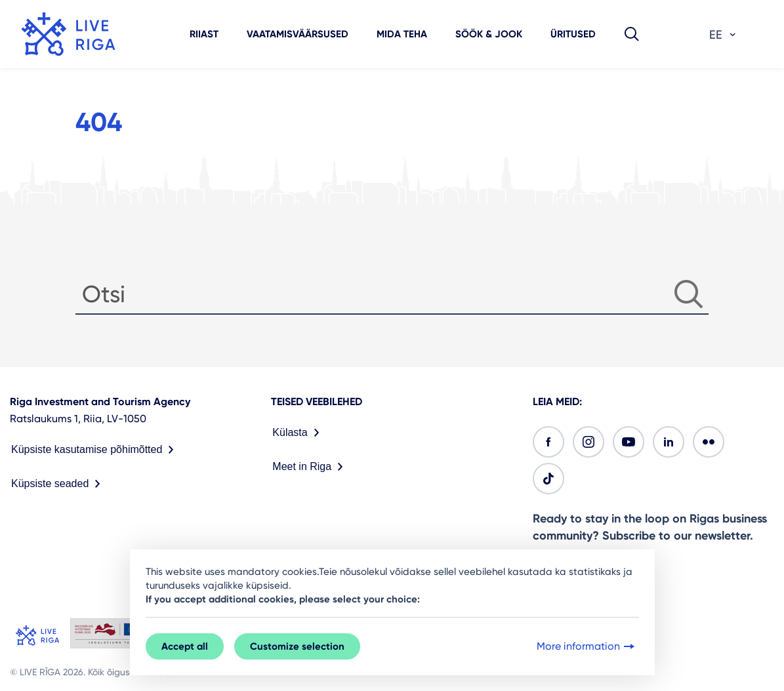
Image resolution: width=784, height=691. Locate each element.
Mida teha (402, 34)
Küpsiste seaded (58, 484)
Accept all (185, 646)
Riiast (204, 34)
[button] (632, 34)
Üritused (573, 34)
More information (587, 646)
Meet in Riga (310, 467)
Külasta (298, 433)
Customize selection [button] (297, 646)
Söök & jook (489, 34)
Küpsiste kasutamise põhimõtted (95, 450)
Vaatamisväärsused (298, 34)
